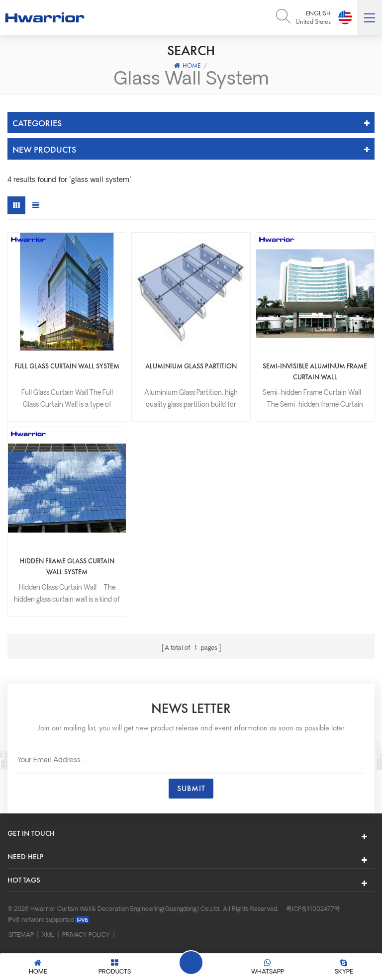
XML (48, 935)
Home (187, 65)
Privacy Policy (86, 935)
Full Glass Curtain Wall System (67, 366)
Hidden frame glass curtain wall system (67, 566)
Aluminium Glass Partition (191, 366)
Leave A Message (191, 963)
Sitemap (21, 935)
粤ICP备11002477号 (313, 909)
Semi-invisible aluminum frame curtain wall (315, 371)
